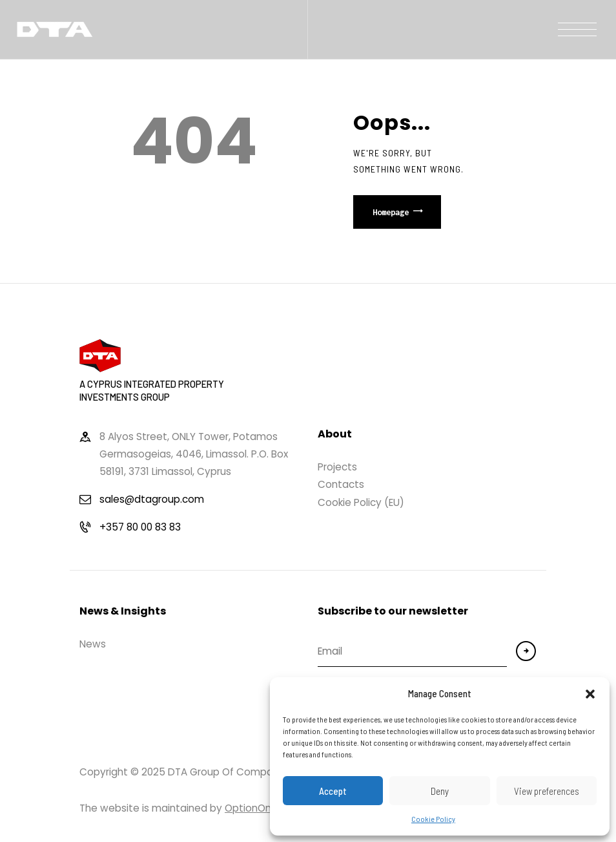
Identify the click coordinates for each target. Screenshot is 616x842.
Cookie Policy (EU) (361, 502)
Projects (337, 467)
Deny (440, 791)
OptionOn (248, 808)
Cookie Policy (433, 819)
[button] (590, 694)
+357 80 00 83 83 (140, 527)
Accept (333, 791)
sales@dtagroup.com (152, 499)
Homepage (391, 212)
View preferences (547, 791)
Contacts (341, 484)
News (93, 644)
